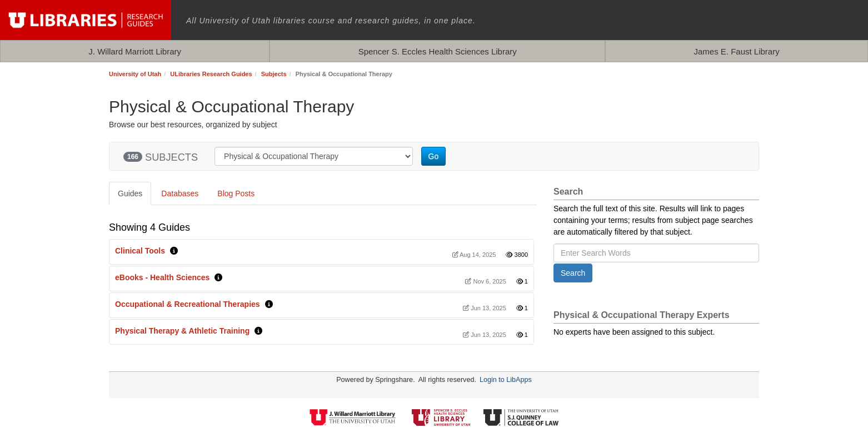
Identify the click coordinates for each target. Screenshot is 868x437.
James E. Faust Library (736, 51)
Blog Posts (236, 193)
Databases (180, 193)
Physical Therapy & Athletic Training (182, 331)
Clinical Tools (140, 251)
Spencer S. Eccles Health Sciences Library (438, 51)
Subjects (274, 74)
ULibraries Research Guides (211, 74)
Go (434, 156)
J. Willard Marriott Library (135, 51)
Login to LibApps (506, 380)
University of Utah (135, 74)
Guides (130, 193)
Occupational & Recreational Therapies (188, 304)
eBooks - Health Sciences (162, 277)
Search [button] (573, 273)
